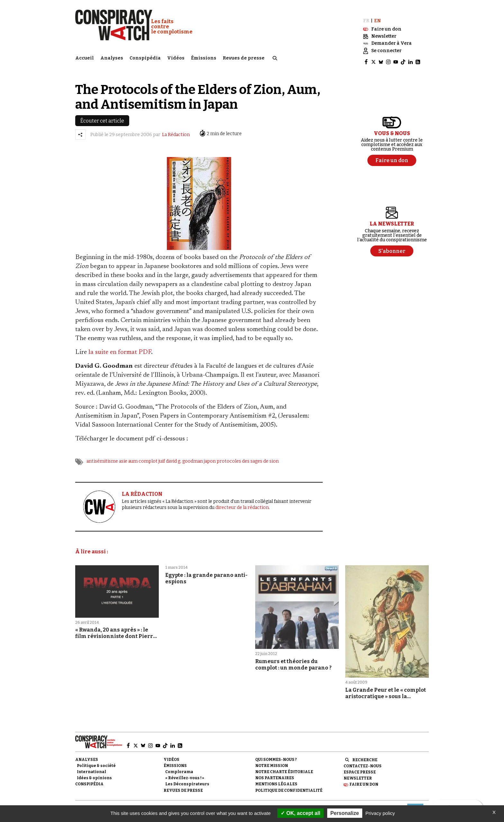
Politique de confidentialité (289, 785)
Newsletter (358, 773)
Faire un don (364, 779)
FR (366, 15)
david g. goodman (184, 456)
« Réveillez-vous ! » (185, 772)
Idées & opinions (94, 772)
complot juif (152, 456)
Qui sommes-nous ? (276, 754)
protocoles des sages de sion (248, 456)
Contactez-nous (363, 761)
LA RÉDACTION (142, 489)
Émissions (204, 56)
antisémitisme (102, 456)
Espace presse (360, 767)
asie (123, 456)
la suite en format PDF (120, 347)
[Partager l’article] (80, 129)
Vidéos (176, 56)
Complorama (179, 766)
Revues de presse (244, 56)
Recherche (365, 754)
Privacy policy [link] (380, 813)
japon (210, 456)
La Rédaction (176, 129)
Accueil (85, 56)
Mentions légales (276, 779)
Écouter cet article (102, 115)
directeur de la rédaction (242, 502)
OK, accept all (300, 813)
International (91, 766)
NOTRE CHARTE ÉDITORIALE (284, 766)
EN (378, 15)
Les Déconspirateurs (187, 779)
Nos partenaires (275, 772)
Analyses (112, 56)
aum (133, 456)
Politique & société (96, 760)
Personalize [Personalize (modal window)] (345, 813)
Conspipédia (145, 56)
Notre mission (272, 760)
